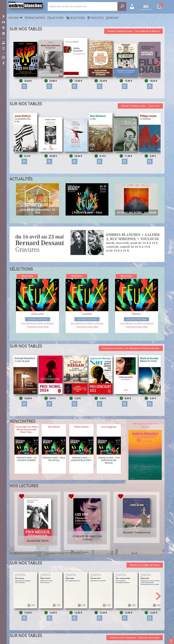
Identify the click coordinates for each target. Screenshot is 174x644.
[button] (158, 63)
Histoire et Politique (38, 319)
